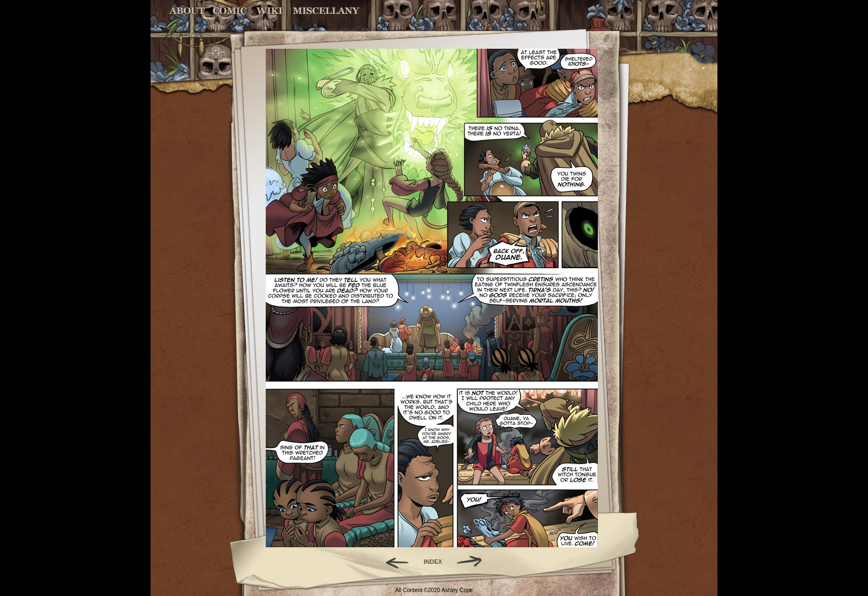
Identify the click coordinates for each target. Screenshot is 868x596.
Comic (230, 11)
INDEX (433, 562)
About (188, 11)
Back (393, 562)
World (270, 11)
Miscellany (326, 11)
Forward (473, 562)
